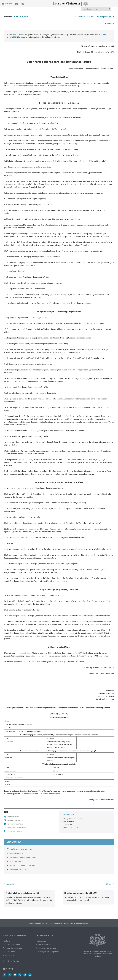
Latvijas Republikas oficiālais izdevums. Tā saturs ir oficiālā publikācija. (59, 923)
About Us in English (11, 961)
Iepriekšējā (11, 884)
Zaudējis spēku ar (17, 853)
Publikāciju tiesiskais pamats (48, 952)
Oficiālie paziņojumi (45, 935)
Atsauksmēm (8, 955)
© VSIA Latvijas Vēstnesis (14, 935)
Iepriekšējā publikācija (86, 17)
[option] (30, 899)
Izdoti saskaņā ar (17, 861)
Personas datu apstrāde (13, 948)
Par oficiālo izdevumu (12, 944)
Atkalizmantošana (43, 944)
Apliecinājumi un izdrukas (46, 948)
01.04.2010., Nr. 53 (21, 17)
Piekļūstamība (9, 952)
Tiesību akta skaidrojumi (20, 869)
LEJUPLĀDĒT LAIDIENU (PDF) (17, 827)
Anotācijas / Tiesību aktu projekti (23, 865)
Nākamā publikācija (104, 17)
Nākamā (109, 884)
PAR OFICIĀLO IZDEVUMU (15, 831)
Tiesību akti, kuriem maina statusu (23, 857)
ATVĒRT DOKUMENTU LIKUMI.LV (22, 849)
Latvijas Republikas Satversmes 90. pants (97, 951)
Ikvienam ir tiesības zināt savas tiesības (97, 955)
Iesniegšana (41, 941)
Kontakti (7, 941)
